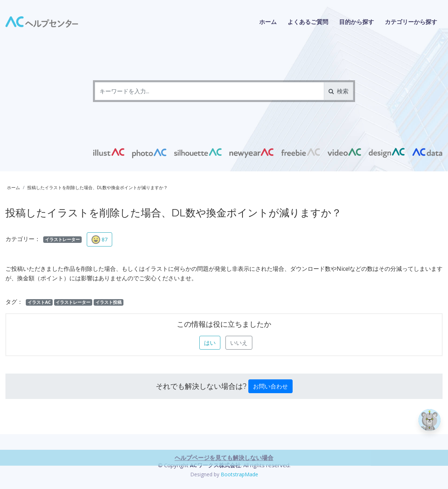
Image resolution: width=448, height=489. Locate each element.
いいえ (239, 343)
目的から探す (357, 22)
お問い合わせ (270, 386)
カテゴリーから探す (411, 22)
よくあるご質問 (308, 22)
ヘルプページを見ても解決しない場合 (224, 477)
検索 (339, 91)
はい (210, 343)
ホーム (268, 22)
